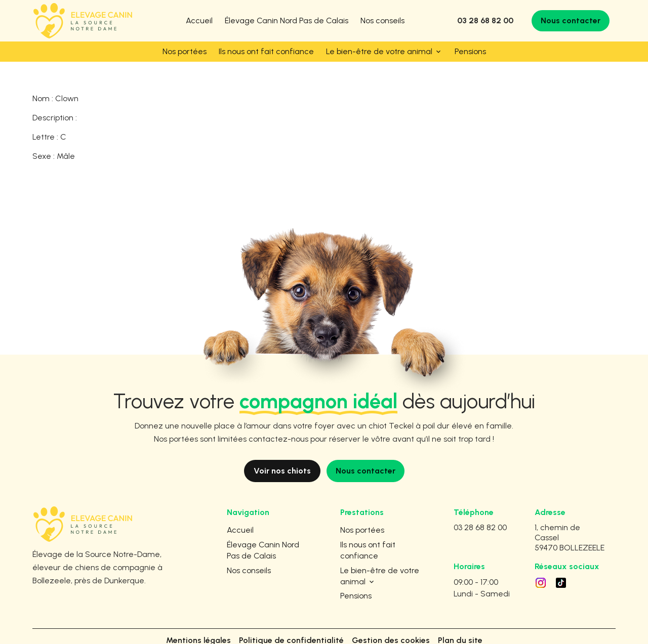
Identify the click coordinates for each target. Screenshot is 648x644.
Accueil (199, 20)
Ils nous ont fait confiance (266, 51)
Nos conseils (382, 20)
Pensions (470, 51)
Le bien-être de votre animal (379, 51)
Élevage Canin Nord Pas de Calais (287, 20)
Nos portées (185, 51)
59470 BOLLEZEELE (570, 523)
